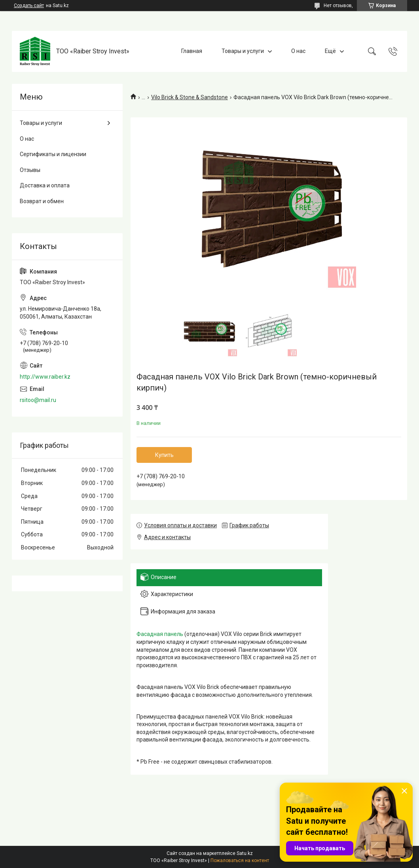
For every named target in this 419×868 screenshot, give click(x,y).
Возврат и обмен (42, 201)
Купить (164, 455)
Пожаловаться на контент (240, 860)
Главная (192, 51)
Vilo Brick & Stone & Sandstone (190, 97)
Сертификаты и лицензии (53, 154)
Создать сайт (29, 6)
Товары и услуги (243, 51)
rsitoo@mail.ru (38, 400)
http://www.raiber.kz (45, 377)
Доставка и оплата (45, 185)
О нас (298, 51)
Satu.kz (245, 853)
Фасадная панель (160, 634)
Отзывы (30, 170)
